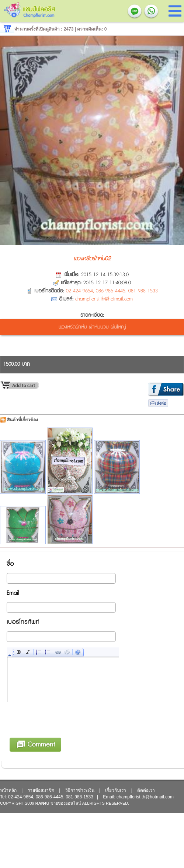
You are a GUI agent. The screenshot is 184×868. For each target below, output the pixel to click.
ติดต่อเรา (146, 790)
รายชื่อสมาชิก (41, 790)
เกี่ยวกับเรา (116, 790)
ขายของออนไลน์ (66, 803)
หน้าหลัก (8, 790)
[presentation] (63, 732)
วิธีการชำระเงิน (80, 790)
